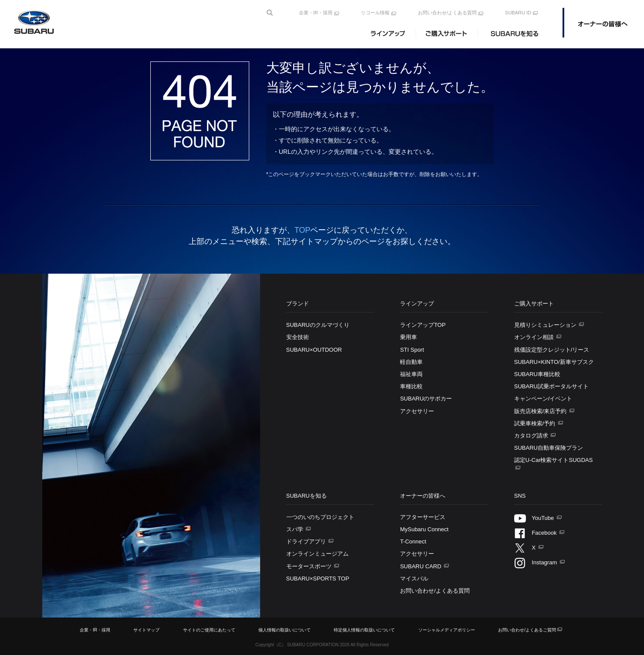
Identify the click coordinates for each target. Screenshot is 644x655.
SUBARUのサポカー (426, 399)
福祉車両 (411, 374)
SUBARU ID (518, 13)
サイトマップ (146, 630)
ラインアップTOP (423, 325)
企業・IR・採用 (316, 13)
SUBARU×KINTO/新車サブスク (554, 362)
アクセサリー (417, 411)
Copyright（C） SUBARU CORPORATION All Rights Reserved (322, 645)
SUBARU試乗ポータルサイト (551, 386)
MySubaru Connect (424, 529)
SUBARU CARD (421, 566)
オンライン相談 (535, 337)
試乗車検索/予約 (536, 423)
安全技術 (298, 337)
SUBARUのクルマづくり (318, 325)
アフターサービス (423, 517)
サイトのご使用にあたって (209, 630)
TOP (303, 230)
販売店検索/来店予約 (541, 411)
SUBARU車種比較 (537, 374)
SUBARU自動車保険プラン (549, 448)
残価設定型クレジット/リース (552, 350)
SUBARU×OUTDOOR (314, 350)
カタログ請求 (532, 436)
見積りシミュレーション (546, 325)
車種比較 (411, 386)
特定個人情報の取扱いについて (364, 630)
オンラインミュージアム (317, 554)
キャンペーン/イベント (543, 399)
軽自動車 (411, 362)
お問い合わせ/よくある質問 (447, 13)
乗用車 (408, 337)
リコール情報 (375, 13)
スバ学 (296, 529)
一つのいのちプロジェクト (320, 517)
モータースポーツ (310, 566)
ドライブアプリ (307, 541)
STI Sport (412, 350)
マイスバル (414, 579)
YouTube (535, 518)
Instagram (536, 562)
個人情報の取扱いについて (285, 630)
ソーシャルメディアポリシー (447, 630)
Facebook (536, 533)
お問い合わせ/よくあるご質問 (527, 630)
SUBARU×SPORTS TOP (318, 579)
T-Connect (413, 541)
